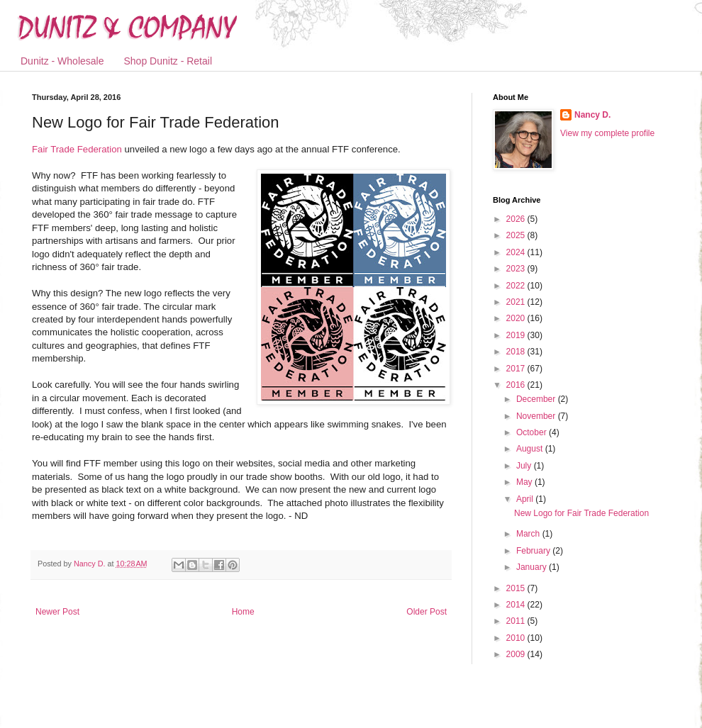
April (526, 499)
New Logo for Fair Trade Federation (581, 513)
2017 (517, 369)
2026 (517, 219)
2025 (517, 235)
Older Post (427, 612)
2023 (517, 269)
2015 (517, 588)
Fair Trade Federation (77, 149)
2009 (517, 654)
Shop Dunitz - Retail (168, 61)
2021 (517, 302)
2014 (517, 605)
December (537, 399)
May (525, 482)
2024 (517, 252)
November (537, 416)
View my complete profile (607, 133)
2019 (517, 335)
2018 (517, 352)
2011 (517, 621)
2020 (517, 318)
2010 (517, 638)
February (534, 551)
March (529, 534)
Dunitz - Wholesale (62, 61)
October (533, 432)
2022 (517, 286)
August (531, 449)
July (525, 466)
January (533, 567)
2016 (517, 385)
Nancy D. (592, 115)
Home (243, 612)
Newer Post (57, 612)
